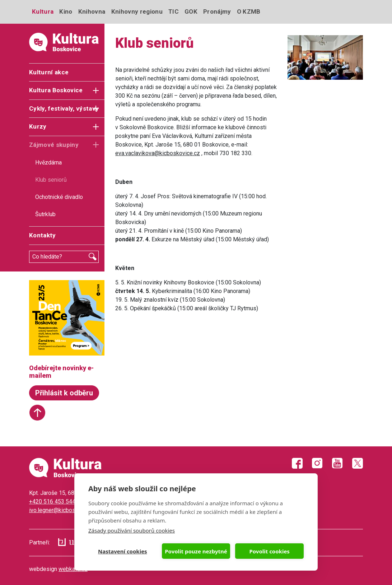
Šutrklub (45, 214)
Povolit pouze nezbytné (196, 551)
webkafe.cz (73, 569)
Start (37, 413)
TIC (174, 11)
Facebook (297, 463)
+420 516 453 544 (52, 502)
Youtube (337, 463)
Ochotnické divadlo (59, 197)
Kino (66, 11)
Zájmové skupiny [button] (54, 145)
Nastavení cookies (123, 551)
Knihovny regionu (137, 11)
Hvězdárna (48, 162)
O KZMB (249, 11)
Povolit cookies (269, 551)
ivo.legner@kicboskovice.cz (64, 510)
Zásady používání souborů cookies (132, 530)
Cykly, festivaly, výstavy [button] (64, 108)
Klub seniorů (51, 180)
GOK (191, 11)
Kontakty (43, 235)
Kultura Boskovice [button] (56, 90)
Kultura (43, 11)
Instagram (317, 463)
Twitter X (358, 463)
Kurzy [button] (38, 126)
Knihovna (92, 11)
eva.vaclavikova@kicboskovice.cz (158, 153)
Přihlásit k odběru (64, 393)
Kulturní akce (49, 72)
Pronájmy (217, 11)
